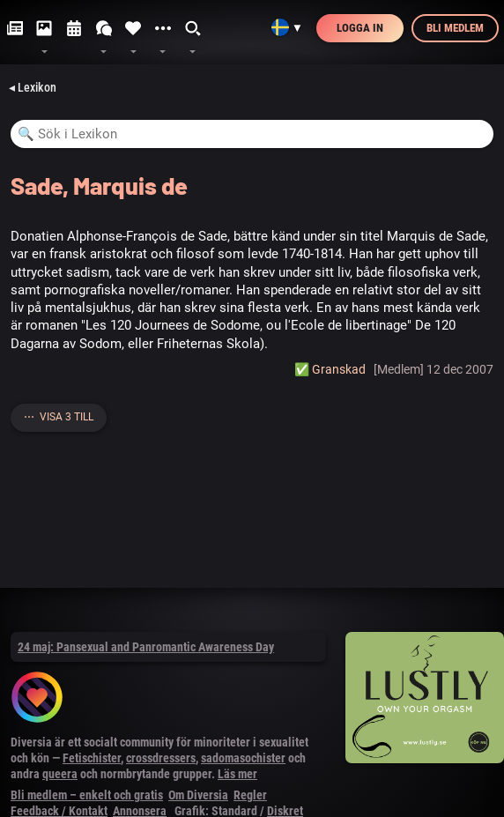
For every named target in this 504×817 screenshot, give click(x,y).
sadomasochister (243, 758)
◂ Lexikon (33, 87)
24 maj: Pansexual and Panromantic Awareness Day (146, 647)
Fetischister (92, 758)
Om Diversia (198, 795)
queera (60, 774)
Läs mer (237, 774)
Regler (250, 795)
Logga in (360, 28)
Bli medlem (455, 28)
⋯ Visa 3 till (59, 417)
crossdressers (161, 758)
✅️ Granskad (330, 369)
